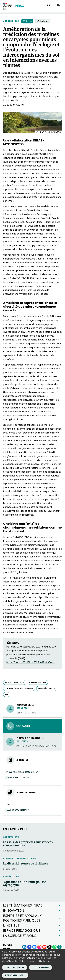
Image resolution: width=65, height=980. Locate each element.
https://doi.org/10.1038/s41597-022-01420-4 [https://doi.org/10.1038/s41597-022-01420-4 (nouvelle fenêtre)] (30, 662)
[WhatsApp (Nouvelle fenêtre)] (54, 947)
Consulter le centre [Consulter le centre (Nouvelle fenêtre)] (19, 778)
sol (7, 694)
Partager (43, 21)
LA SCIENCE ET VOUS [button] (20, 936)
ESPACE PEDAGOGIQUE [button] (22, 931)
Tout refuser (40, 967)
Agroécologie (11, 21)
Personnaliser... (15, 975)
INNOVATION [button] (14, 911)
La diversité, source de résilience (26, 864)
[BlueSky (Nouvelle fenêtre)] (34, 947)
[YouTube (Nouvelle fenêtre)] (44, 947)
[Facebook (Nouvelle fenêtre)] (29, 947)
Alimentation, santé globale (20, 858)
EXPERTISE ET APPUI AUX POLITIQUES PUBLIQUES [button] (22, 918)
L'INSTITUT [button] (11, 925)
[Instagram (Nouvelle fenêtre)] (39, 947)
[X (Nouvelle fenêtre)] (49, 947)
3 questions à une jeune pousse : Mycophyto (25, 884)
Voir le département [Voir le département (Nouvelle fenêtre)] (18, 810)
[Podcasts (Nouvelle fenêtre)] (59, 947)
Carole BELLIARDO (31, 738)
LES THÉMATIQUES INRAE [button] (23, 905)
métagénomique (47, 688)
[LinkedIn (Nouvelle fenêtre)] (24, 947)
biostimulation (38, 682)
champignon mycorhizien (19, 688)
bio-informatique (15, 682)
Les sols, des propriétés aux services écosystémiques (28, 844)
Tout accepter (15, 967)
